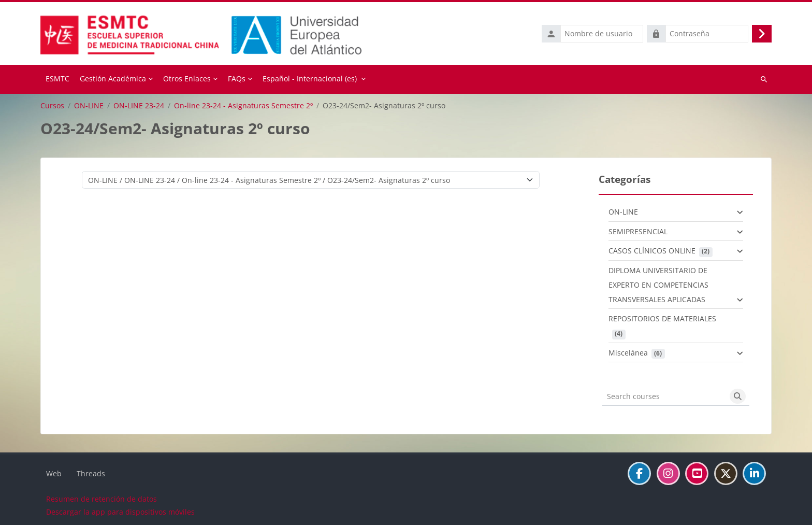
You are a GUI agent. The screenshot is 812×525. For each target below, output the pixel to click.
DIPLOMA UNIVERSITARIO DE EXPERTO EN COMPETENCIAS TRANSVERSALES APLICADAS (658, 284)
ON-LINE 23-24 (139, 105)
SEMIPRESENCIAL (638, 230)
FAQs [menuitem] (237, 78)
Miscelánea (628, 352)
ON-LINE (89, 105)
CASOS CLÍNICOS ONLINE (652, 250)
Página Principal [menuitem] (57, 79)
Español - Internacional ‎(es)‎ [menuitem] (310, 78)
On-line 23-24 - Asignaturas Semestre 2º (243, 105)
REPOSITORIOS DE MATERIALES (662, 318)
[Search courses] (664, 395)
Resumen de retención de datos (102, 498)
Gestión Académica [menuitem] (113, 78)
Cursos (52, 105)
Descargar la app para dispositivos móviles (120, 511)
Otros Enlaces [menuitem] (187, 78)
